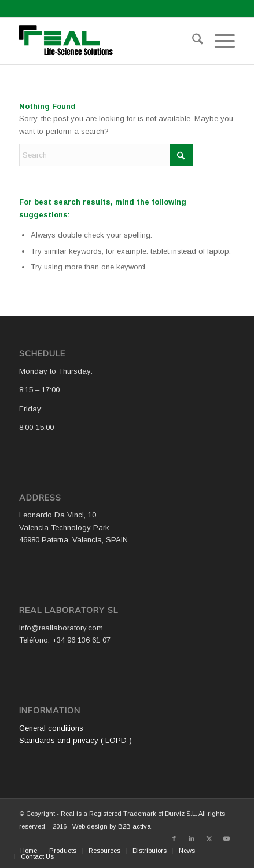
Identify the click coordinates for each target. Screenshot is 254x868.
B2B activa (135, 826)
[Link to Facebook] (174, 838)
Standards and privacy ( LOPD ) (76, 740)
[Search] (192, 41)
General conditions (51, 728)
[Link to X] (209, 838)
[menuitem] (192, 41)
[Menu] (219, 41)
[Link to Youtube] (226, 838)
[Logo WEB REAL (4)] (106, 41)
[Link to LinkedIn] (192, 838)
